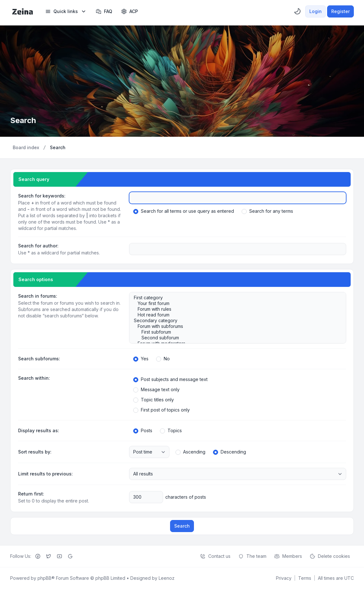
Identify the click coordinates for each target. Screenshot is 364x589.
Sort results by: (35, 452)
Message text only (156, 390)
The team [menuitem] (252, 556)
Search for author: (38, 246)
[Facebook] (38, 556)
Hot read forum (234, 315)
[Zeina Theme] (23, 11)
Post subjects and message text (170, 379)
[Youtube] (59, 556)
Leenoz (167, 578)
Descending (230, 452)
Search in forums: (38, 296)
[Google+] (70, 556)
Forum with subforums (234, 326)
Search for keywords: (42, 196)
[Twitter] (49, 556)
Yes (141, 359)
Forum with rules (234, 309)
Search (182, 526)
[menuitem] (66, 11)
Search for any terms (267, 211)
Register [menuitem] (340, 11)
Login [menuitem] (316, 11)
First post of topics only (161, 410)
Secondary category (234, 321)
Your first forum (234, 303)
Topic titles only (154, 400)
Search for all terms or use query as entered (184, 211)
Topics (171, 431)
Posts (143, 431)
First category (234, 298)
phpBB (45, 578)
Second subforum (234, 338)
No (163, 359)
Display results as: (39, 430)
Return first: (31, 494)
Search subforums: (39, 359)
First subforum (234, 332)
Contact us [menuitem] (215, 556)
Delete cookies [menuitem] (330, 556)
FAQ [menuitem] (104, 11)
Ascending (190, 452)
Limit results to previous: (45, 474)
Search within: (34, 378)
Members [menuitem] (288, 556)
